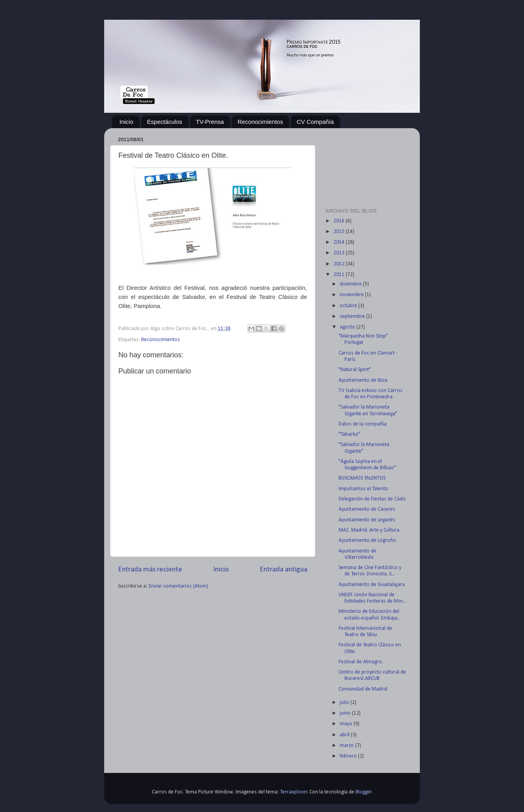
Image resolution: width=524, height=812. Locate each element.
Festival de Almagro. (361, 662)
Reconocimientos (260, 122)
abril (345, 735)
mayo (347, 724)
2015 (340, 232)
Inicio (126, 122)
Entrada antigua (284, 570)
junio (346, 713)
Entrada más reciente (150, 570)
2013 (340, 253)
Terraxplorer (294, 792)
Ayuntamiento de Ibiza (363, 380)
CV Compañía (315, 122)
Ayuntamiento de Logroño (367, 540)
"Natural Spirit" (355, 370)
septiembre (353, 316)
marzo (347, 746)
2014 (340, 242)
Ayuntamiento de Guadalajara (372, 585)
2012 (340, 264)
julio (345, 703)
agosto (348, 327)
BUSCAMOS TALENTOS (362, 478)
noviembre (352, 295)
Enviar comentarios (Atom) (179, 586)
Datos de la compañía (363, 424)
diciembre (351, 284)
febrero (349, 756)
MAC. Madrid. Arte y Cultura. (370, 530)
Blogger (364, 792)
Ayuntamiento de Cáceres (367, 509)
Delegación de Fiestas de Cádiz (372, 499)
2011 (340, 275)
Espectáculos (165, 122)
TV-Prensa (210, 122)
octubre (349, 306)
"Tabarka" (349, 434)
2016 (340, 221)
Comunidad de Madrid (363, 689)
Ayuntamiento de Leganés (367, 520)
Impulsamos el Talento (363, 489)
